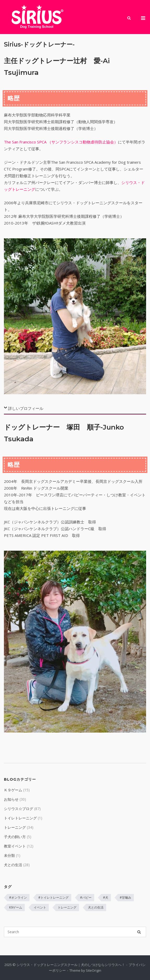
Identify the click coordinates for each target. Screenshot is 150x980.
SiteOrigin (94, 970)
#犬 (106, 897)
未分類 (9, 855)
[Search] (139, 932)
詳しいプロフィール (26, 408)
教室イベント (15, 846)
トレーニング (15, 827)
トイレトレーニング (20, 818)
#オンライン (18, 897)
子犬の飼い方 (15, 837)
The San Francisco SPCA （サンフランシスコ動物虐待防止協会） (61, 142)
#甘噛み (125, 897)
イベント (40, 907)
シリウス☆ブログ (19, 809)
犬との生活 (13, 865)
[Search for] (75, 932)
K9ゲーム (16, 907)
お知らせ (11, 799)
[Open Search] (129, 18)
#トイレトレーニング (53, 897)
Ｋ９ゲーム (13, 790)
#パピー (86, 897)
